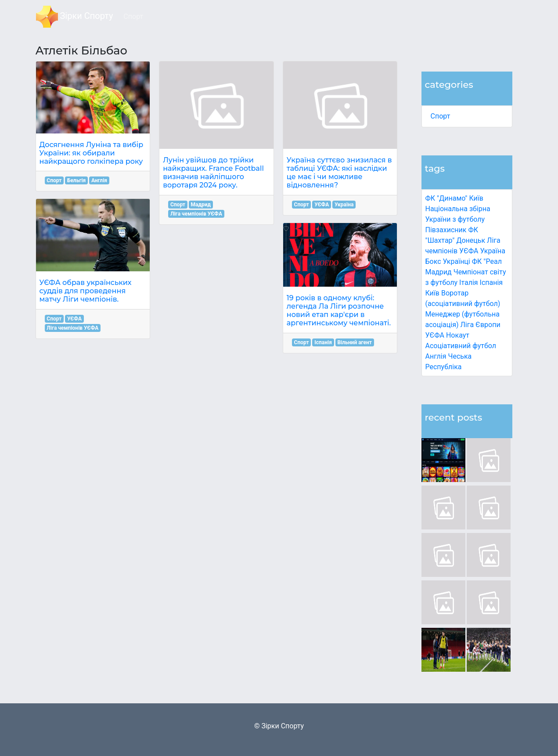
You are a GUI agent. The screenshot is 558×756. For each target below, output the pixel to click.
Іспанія (491, 283)
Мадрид (201, 205)
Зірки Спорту (75, 17)
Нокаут (458, 335)
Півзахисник (446, 230)
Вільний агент (354, 342)
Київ (432, 293)
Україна (493, 251)
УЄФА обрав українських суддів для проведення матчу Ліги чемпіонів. (86, 291)
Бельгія (76, 180)
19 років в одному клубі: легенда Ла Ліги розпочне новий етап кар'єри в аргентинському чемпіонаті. (339, 311)
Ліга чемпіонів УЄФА (72, 328)
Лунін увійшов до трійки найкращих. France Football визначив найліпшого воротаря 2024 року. (213, 173)
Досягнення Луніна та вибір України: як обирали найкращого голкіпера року (92, 153)
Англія (436, 356)
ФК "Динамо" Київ (454, 198)
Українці (457, 261)
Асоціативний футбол (461, 346)
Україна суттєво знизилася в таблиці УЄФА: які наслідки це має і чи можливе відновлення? (339, 173)
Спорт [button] (133, 16)
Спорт (441, 116)
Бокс (433, 261)
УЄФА (74, 319)
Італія (469, 283)
